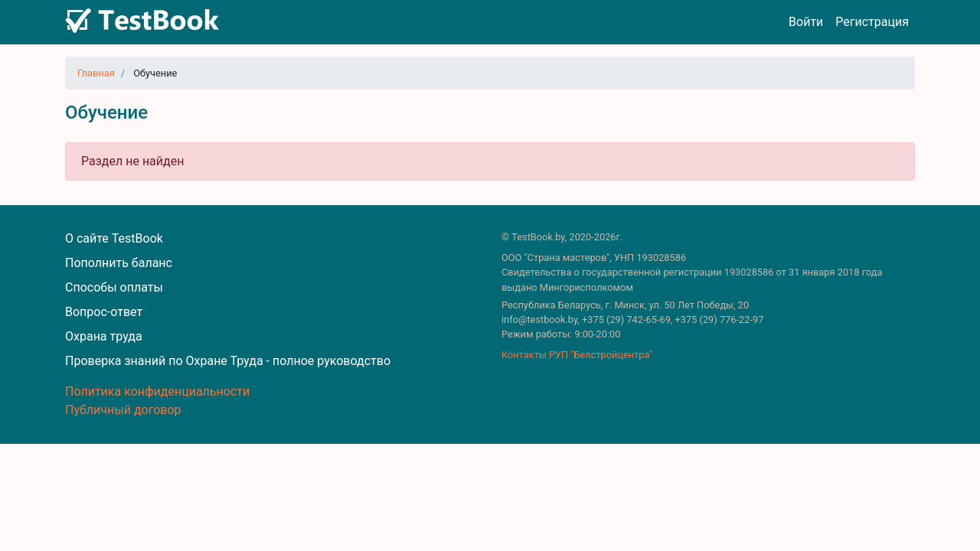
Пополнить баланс (119, 263)
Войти (806, 22)
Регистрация (872, 22)
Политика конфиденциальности (157, 391)
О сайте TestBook (114, 238)
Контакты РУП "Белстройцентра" (577, 355)
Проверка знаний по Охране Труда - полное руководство (228, 361)
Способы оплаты (114, 287)
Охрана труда (104, 336)
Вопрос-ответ (104, 312)
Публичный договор (123, 410)
